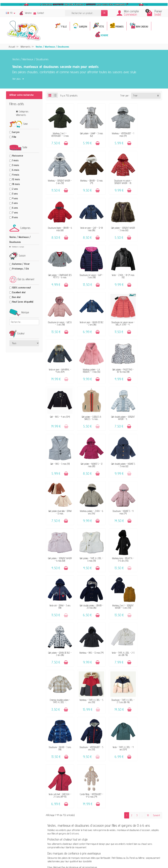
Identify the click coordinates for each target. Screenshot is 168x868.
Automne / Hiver (21, 264)
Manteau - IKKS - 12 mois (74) (119, 497)
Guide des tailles (102, 738)
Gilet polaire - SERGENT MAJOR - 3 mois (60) (59, 224)
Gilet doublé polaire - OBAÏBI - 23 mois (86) (149, 452)
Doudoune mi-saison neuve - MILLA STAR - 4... (119, 269)
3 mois (16, 165)
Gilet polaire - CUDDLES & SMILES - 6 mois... (149, 315)
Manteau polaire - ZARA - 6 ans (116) (89, 406)
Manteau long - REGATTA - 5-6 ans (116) (89, 452)
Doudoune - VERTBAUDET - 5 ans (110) (59, 588)
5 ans (15, 203)
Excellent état (19, 292)
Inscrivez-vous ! (109, 827)
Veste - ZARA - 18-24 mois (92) (149, 224)
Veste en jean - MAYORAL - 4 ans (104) (149, 269)
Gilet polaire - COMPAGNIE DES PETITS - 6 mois (89, 224)
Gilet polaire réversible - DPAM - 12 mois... (59, 406)
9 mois (16, 175)
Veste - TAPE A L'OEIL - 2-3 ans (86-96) (149, 497)
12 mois (16, 179)
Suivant (156, 608)
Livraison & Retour (103, 726)
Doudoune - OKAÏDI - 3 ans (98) (149, 543)
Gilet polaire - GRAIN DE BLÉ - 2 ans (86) (89, 497)
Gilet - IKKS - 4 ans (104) (119, 314)
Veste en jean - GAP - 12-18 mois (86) (149, 178)
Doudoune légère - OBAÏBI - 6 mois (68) (119, 178)
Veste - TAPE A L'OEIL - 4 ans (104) (89, 588)
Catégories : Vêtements (23, 113)
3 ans (15, 194)
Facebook (136, 754)
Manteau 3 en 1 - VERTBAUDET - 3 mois (59, 133)
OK (104, 13)
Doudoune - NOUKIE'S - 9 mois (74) (119, 406)
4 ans (15, 198)
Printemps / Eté (20, 269)
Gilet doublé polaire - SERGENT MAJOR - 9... (59, 360)
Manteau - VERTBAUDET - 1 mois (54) (119, 133)
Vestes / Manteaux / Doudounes (20, 240)
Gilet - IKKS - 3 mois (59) (89, 359)
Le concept (62, 720)
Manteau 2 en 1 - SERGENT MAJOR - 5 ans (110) (59, 497)
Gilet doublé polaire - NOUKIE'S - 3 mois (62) (149, 360)
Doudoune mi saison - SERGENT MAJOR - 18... (89, 178)
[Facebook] (37, 852)
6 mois (16, 170)
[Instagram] (52, 852)
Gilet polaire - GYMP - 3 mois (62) (89, 133)
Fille (14, 137)
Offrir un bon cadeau (67, 745)
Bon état (16, 297)
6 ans (15, 208)
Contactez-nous (102, 717)
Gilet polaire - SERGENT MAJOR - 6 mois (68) (149, 406)
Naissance (18, 156)
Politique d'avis (139, 733)
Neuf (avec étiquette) (23, 302)
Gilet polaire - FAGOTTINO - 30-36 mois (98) (89, 315)
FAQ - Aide (100, 721)
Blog (134, 745)
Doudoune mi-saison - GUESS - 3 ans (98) (59, 269)
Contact (39, 13)
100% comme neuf (21, 288)
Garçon (16, 132)
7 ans (15, 213)
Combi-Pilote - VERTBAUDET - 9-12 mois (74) (149, 588)
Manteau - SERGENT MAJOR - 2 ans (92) (149, 133)
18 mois (16, 184)
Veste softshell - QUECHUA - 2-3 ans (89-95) (119, 588)
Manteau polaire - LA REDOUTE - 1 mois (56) (59, 315)
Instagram (137, 759)
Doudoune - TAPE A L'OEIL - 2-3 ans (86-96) (119, 543)
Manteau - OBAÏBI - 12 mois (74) (59, 178)
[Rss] (44, 852)
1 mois (15, 160)
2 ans (15, 189)
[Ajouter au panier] (65, 142)
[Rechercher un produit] (83, 13)
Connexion (131, 14)
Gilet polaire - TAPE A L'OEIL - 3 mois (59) (59, 452)
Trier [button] (135, 96)
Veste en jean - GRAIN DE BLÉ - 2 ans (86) (89, 269)
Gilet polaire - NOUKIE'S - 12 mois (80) (119, 360)
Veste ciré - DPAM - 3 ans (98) (119, 452)
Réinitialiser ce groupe (18, 247)
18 (148, 608)
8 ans (15, 217)
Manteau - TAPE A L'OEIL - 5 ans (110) (89, 543)
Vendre (28, 13)
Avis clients (63, 740)
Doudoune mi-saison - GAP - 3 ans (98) (119, 224)
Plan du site (138, 750)
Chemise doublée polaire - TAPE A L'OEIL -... (59, 543)
